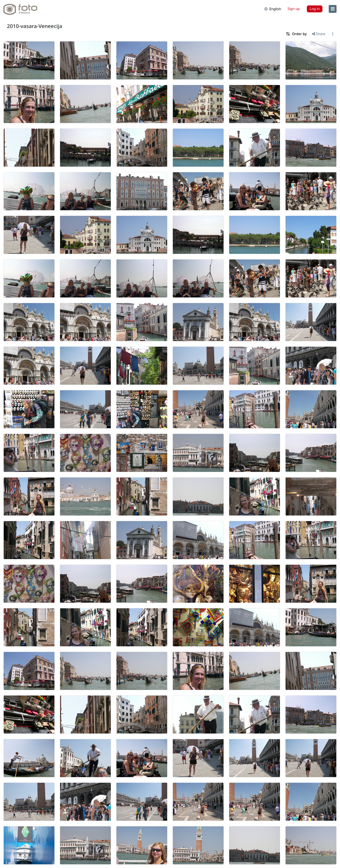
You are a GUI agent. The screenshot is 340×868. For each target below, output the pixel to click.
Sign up (294, 9)
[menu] (333, 9)
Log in (315, 9)
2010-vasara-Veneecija (35, 26)
